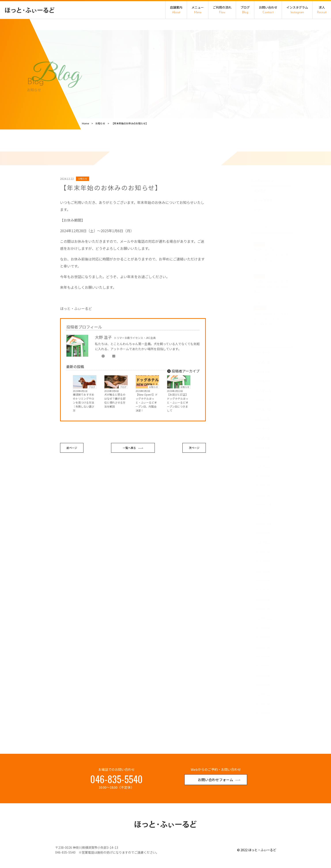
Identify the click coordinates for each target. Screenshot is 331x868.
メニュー (198, 10)
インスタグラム (297, 10)
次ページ (194, 480)
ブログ (245, 10)
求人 (322, 10)
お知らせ (153, 419)
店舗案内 (176, 10)
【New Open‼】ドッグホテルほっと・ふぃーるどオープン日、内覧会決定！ (147, 434)
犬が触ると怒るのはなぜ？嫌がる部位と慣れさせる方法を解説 (115, 432)
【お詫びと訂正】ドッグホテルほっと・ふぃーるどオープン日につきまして (178, 434)
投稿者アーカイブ (183, 403)
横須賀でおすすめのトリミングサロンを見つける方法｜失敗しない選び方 (83, 434)
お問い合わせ (268, 10)
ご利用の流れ (222, 10)
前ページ (72, 480)
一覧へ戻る (133, 480)
